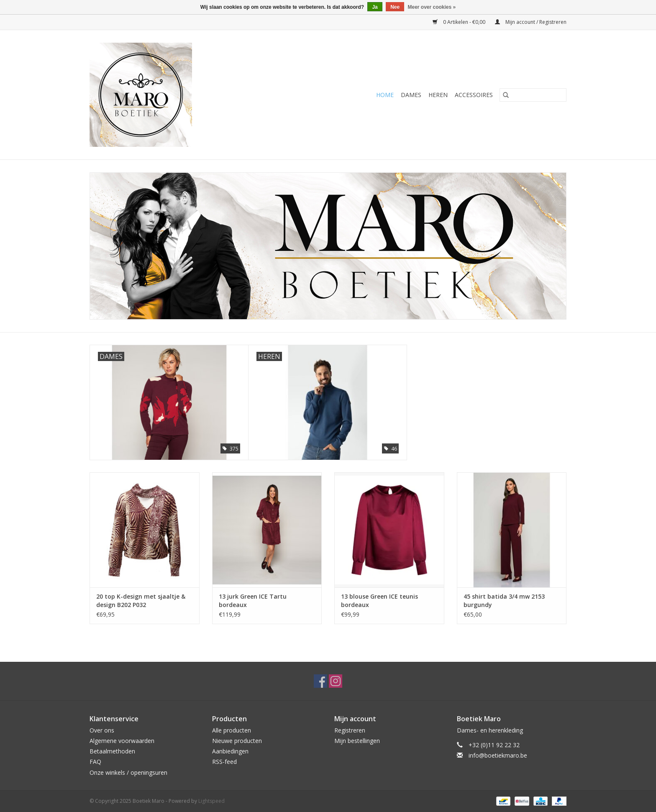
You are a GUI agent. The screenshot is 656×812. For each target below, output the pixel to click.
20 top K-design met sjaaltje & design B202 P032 (141, 601)
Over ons (102, 730)
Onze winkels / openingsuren (128, 772)
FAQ (95, 762)
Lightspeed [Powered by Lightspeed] (211, 801)
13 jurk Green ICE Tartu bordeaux (253, 601)
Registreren (350, 730)
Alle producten (232, 730)
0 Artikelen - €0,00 (460, 22)
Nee (395, 7)
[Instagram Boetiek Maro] (336, 681)
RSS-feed (224, 762)
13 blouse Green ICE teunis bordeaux (379, 601)
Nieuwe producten (237, 741)
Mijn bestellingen (357, 741)
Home (385, 95)
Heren (438, 95)
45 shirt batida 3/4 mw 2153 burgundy (504, 601)
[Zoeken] (533, 95)
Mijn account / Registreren (531, 22)
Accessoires (474, 95)
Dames (411, 95)
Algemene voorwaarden (122, 741)
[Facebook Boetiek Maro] (320, 681)
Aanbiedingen (230, 751)
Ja (375, 7)
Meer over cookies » (432, 7)
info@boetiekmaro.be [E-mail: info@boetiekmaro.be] (498, 755)
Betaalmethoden (112, 751)
